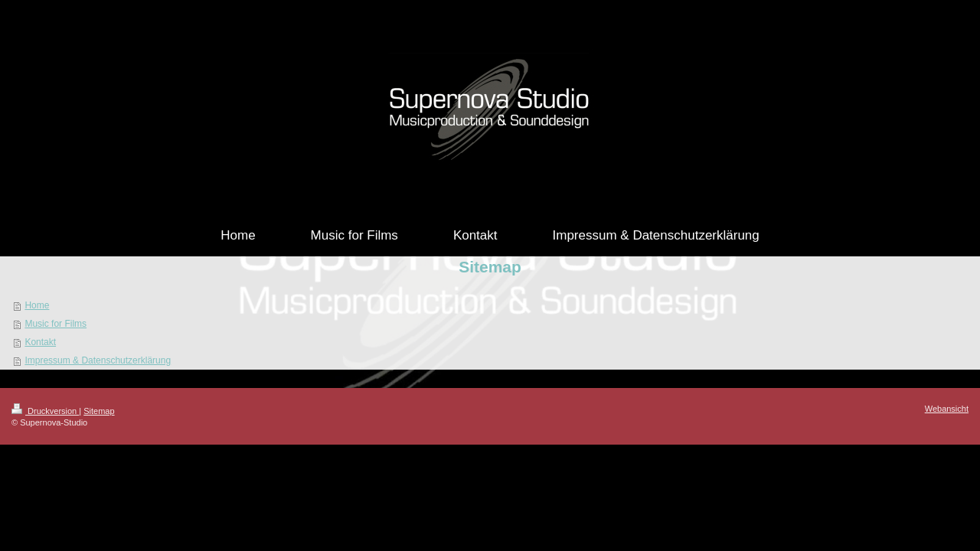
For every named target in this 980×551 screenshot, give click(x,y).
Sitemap (99, 411)
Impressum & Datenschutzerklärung (98, 360)
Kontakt (40, 342)
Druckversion (45, 411)
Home (37, 305)
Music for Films (56, 324)
